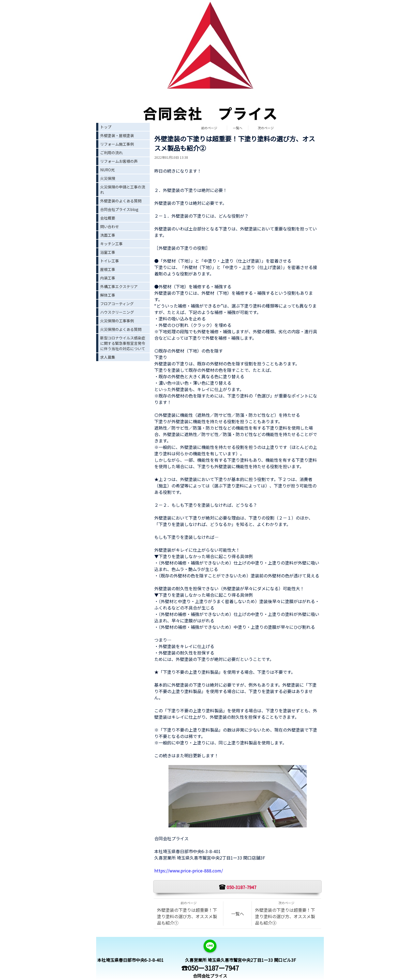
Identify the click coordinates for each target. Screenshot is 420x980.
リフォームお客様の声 (119, 161)
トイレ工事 (110, 261)
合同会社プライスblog (119, 209)
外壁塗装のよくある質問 (121, 201)
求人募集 (108, 357)
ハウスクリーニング (117, 312)
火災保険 (108, 178)
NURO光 (107, 170)
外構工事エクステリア (119, 286)
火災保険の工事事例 (117, 321)
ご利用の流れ (111, 153)
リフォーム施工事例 (117, 144)
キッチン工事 (111, 244)
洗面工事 (108, 235)
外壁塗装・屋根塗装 (117, 135)
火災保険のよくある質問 (121, 329)
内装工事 (108, 278)
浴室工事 (108, 252)
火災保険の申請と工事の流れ (123, 190)
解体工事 (108, 295)
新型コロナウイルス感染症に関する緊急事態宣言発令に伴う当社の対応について (123, 343)
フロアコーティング (117, 304)
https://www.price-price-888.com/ (189, 871)
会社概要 (108, 218)
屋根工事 (108, 269)
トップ (106, 127)
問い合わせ (110, 226)
